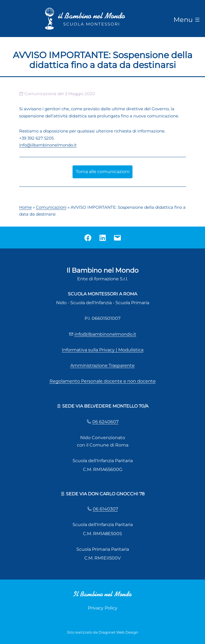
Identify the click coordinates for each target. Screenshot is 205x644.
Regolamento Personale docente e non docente (103, 381)
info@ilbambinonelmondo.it (48, 145)
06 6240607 (105, 422)
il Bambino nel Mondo (92, 16)
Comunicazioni (51, 207)
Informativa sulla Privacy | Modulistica (103, 350)
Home (25, 207)
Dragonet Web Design (118, 632)
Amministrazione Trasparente (102, 365)
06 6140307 (105, 509)
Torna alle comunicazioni (103, 172)
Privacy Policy (103, 608)
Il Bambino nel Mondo (102, 594)
